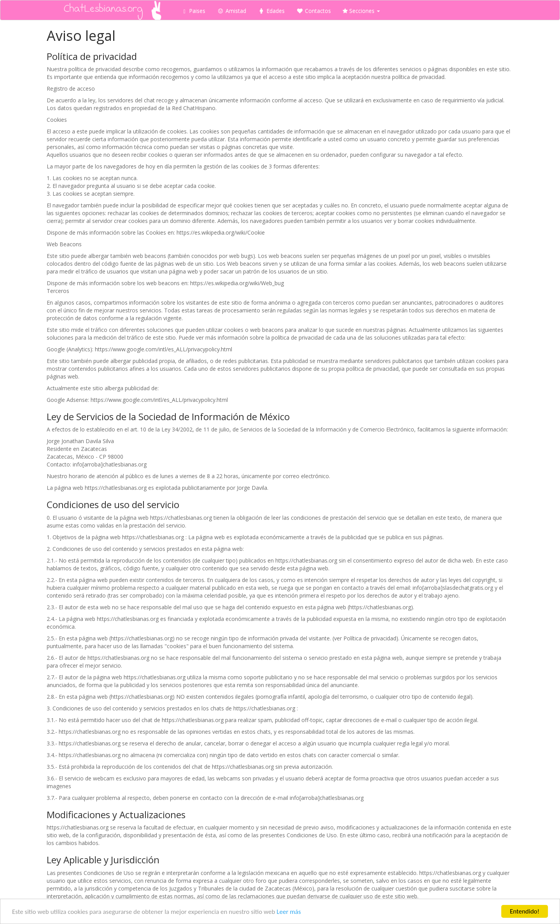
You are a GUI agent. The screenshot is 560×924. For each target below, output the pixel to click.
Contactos (314, 11)
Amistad (232, 11)
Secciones (361, 11)
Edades (271, 11)
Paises (194, 11)
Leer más (289, 912)
